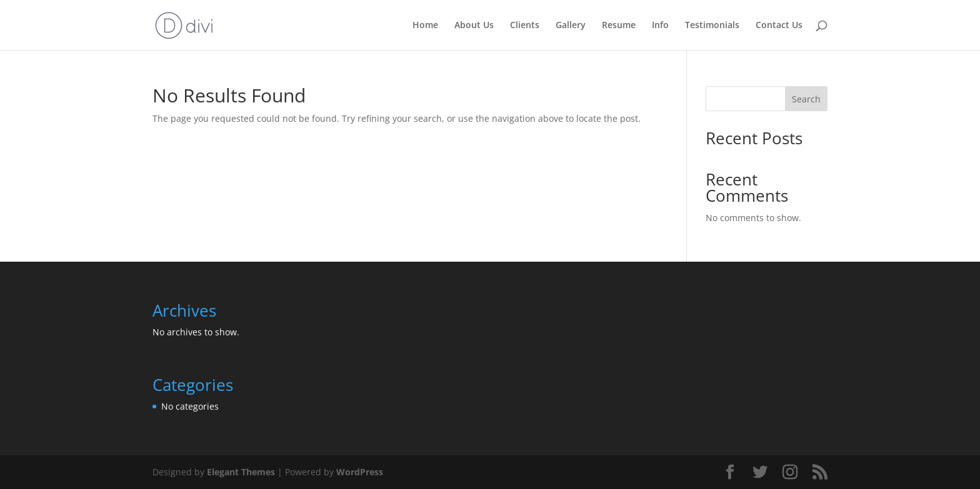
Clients (525, 26)
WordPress (360, 472)
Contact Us (779, 26)
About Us (474, 26)
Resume (619, 26)
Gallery (571, 26)
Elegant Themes (241, 472)
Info (660, 26)
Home (425, 26)
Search (806, 99)
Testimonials (712, 26)
